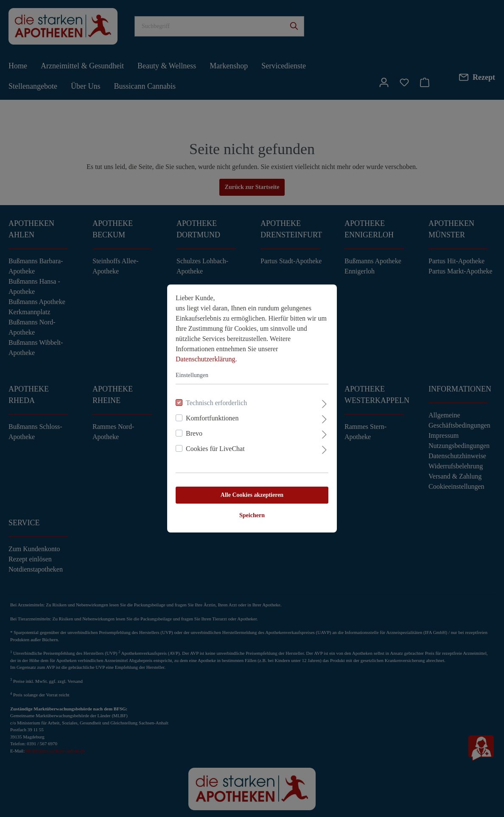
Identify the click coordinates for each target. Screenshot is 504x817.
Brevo (194, 433)
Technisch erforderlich (216, 403)
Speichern (252, 515)
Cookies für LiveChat (215, 449)
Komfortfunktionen (212, 418)
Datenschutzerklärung (205, 359)
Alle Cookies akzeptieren (252, 495)
